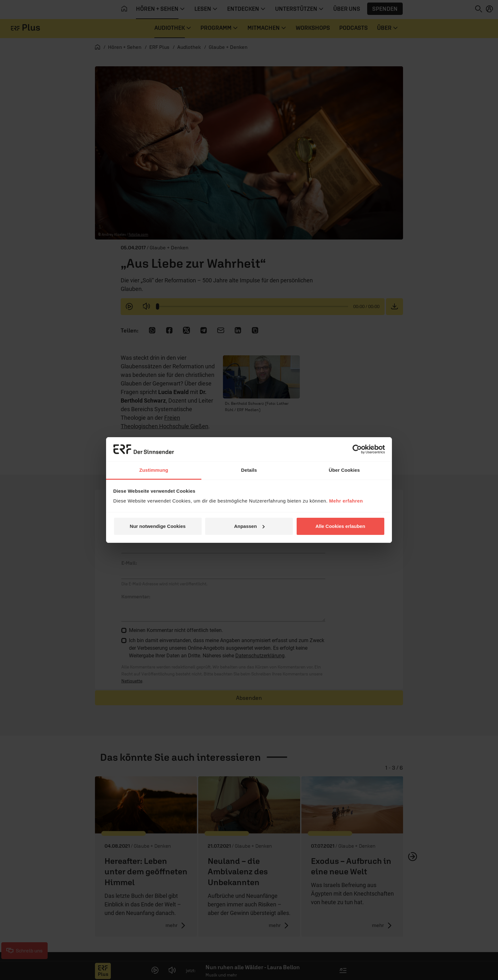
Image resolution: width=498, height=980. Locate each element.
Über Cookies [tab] (344, 470)
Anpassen (249, 526)
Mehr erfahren (346, 501)
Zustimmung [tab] (154, 470)
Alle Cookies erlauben (340, 526)
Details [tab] (249, 470)
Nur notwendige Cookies (158, 526)
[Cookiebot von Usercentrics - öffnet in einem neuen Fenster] (357, 449)
